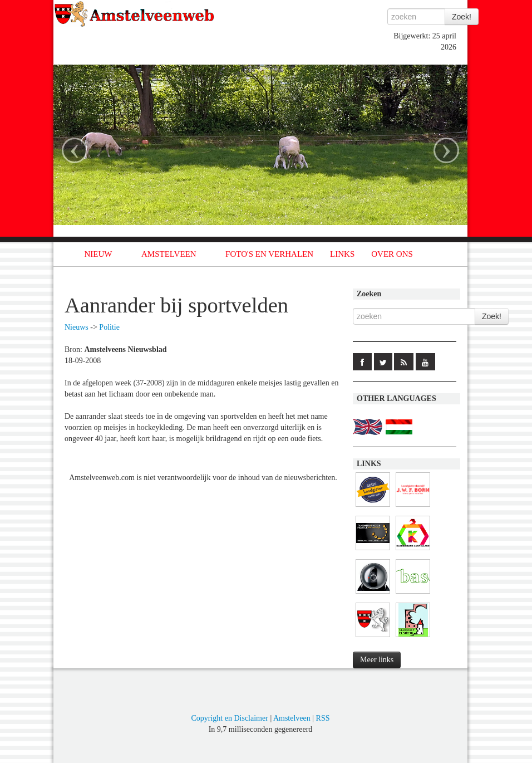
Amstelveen (292, 718)
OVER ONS (392, 254)
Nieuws (77, 327)
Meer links (377, 660)
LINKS (342, 254)
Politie (109, 327)
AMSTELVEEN (169, 254)
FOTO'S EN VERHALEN (269, 254)
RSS (323, 718)
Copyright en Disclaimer (229, 718)
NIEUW (98, 254)
